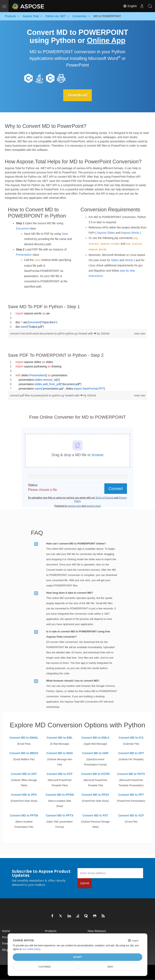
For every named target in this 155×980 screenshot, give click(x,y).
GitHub (105, 333)
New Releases (97, 931)
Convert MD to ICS (131, 738)
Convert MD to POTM (95, 774)
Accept (77, 957)
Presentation (24, 255)
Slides (115, 260)
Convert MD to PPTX (60, 815)
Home (6, 931)
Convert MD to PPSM (60, 795)
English (130, 6)
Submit (85, 883)
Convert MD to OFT (131, 753)
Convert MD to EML (60, 738)
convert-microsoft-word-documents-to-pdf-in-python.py (44, 333)
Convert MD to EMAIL (24, 738)
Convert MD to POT (60, 774)
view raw (140, 333)
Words (129, 260)
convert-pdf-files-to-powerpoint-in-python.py (38, 395)
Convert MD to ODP (95, 753)
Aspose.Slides (106, 233)
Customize (45, 967)
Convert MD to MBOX (24, 753)
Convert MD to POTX (131, 774)
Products (51, 931)
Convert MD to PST (95, 815)
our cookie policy (31, 949)
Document (22, 228)
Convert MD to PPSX (95, 795)
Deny (110, 967)
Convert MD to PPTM (24, 815)
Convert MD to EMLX (95, 738)
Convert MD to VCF (131, 815)
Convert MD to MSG (60, 753)
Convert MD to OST (24, 774)
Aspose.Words (130, 233)
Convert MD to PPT (131, 795)
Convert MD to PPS (24, 795)
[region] (77, 320)
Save (65, 234)
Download (77, 95)
